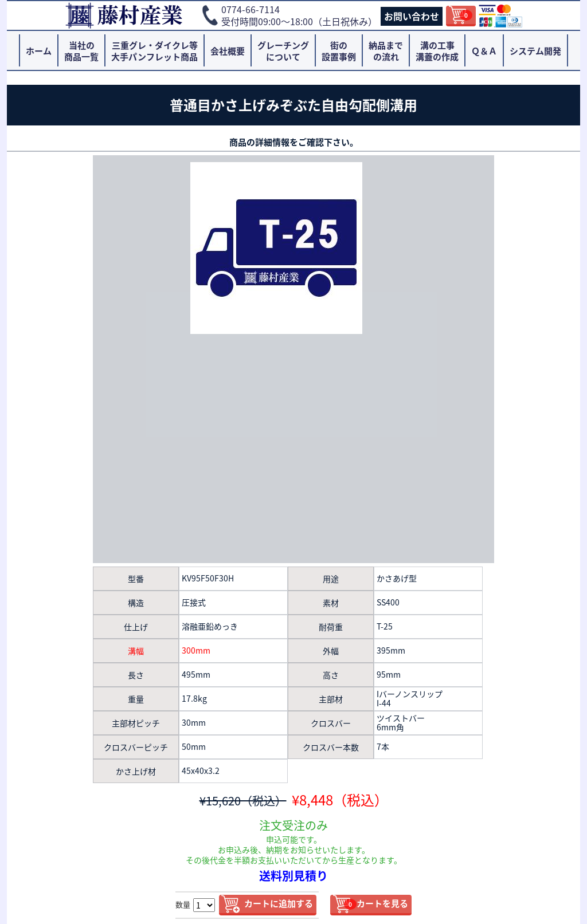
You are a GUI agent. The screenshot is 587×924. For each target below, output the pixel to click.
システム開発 (535, 51)
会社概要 (228, 51)
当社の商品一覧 (81, 51)
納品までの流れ (386, 51)
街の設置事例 (339, 51)
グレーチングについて (283, 51)
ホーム (39, 51)
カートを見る (376, 903)
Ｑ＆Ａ (484, 51)
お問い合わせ (412, 16)
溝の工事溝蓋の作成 (437, 51)
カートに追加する (279, 903)
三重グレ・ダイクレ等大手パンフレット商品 (154, 51)
